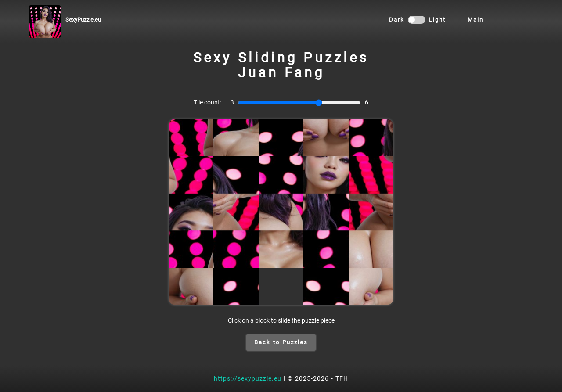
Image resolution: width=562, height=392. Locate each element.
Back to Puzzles (281, 342)
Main (476, 20)
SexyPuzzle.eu (83, 20)
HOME (515, 21)
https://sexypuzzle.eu (248, 378)
